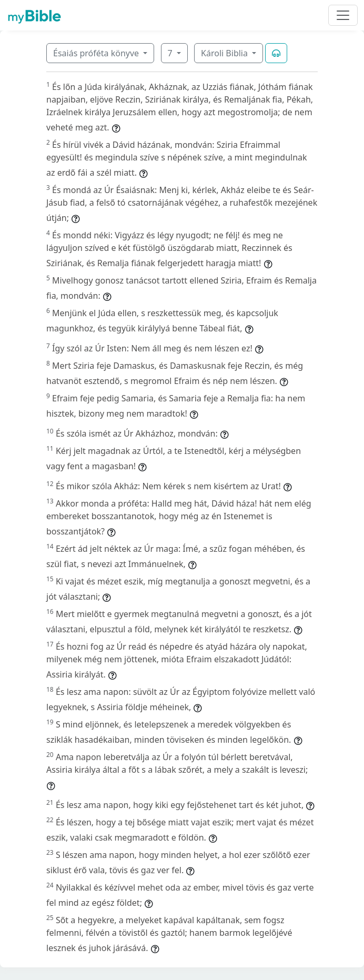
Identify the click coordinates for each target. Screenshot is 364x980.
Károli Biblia (225, 53)
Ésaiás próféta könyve (97, 53)
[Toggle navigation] (343, 15)
